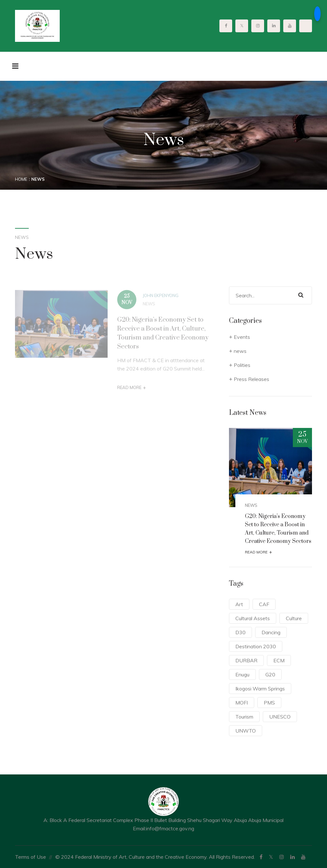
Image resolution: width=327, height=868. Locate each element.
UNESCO (280, 717)
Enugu (242, 674)
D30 (240, 632)
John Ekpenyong (161, 297)
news (149, 306)
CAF (264, 604)
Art (239, 604)
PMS (269, 703)
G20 (270, 674)
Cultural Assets (253, 618)
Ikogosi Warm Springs (260, 689)
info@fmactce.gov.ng (170, 828)
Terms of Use (30, 857)
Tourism (244, 717)
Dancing (271, 632)
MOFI (242, 703)
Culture (294, 618)
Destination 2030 (256, 646)
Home (21, 179)
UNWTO (246, 731)
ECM (279, 660)
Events (242, 337)
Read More (132, 389)
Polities (242, 365)
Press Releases (251, 379)
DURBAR (246, 660)
